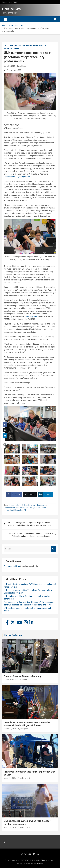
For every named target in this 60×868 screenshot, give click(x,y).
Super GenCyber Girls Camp (35, 508)
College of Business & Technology (21, 45)
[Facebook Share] (14, 494)
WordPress (38, 864)
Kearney (19, 508)
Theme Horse (47, 860)
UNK (25, 510)
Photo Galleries (13, 635)
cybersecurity (41, 505)
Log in (5, 842)
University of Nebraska (13, 510)
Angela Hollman (15, 505)
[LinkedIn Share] (45, 494)
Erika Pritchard (21, 680)
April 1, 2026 (9, 680)
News (16, 48)
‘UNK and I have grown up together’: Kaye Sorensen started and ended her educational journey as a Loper (29, 524)
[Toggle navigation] (5, 19)
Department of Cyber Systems (17, 177)
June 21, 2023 (10, 66)
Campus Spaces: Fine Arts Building (22, 676)
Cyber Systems (29, 505)
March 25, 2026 (10, 778)
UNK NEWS (12, 9)
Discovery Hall (31, 316)
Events (42, 45)
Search (54, 549)
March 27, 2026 (10, 729)
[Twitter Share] (30, 494)
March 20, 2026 (10, 827)
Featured (8, 48)
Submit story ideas (12, 566)
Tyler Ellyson (22, 66)
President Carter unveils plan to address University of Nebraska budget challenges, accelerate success (31, 535)
